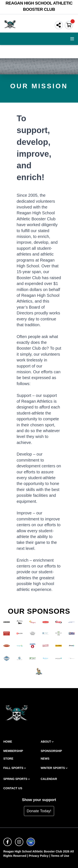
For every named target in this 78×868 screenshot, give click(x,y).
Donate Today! (39, 811)
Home (8, 742)
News (45, 759)
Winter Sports (55, 768)
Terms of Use (60, 856)
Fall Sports (15, 768)
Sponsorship (51, 751)
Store (8, 759)
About (48, 742)
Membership (13, 751)
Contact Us (13, 788)
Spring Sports (17, 779)
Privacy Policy (39, 856)
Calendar (49, 779)
